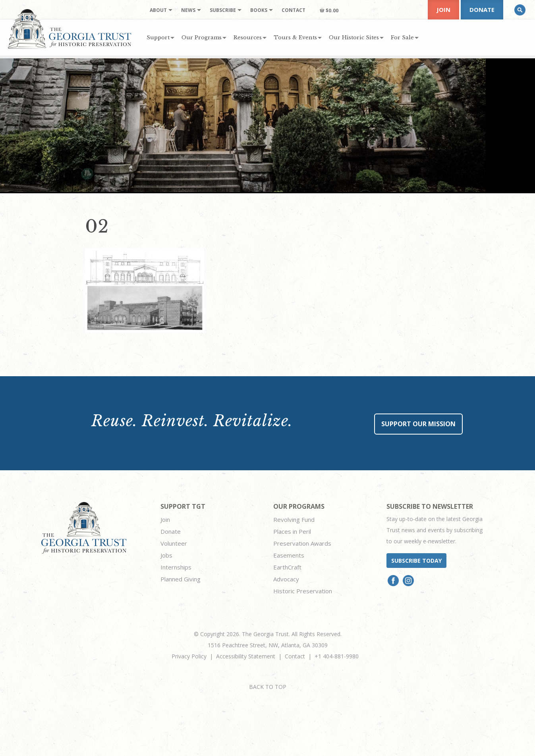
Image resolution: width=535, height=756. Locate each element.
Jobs (166, 555)
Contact (295, 656)
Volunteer (174, 543)
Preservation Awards (302, 543)
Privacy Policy (189, 656)
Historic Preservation (303, 591)
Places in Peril (292, 531)
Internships (176, 567)
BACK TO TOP (268, 687)
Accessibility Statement (246, 656)
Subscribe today (416, 561)
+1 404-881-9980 (337, 656)
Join (443, 10)
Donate (482, 10)
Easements (289, 555)
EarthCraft (287, 567)
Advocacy (286, 579)
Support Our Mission (418, 424)
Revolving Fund (294, 519)
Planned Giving (181, 579)
